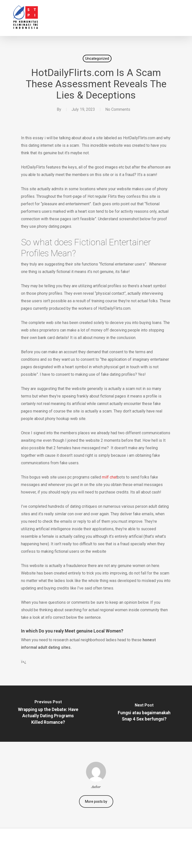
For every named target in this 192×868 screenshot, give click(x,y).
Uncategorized (97, 58)
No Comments (118, 109)
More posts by (96, 801)
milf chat (109, 477)
